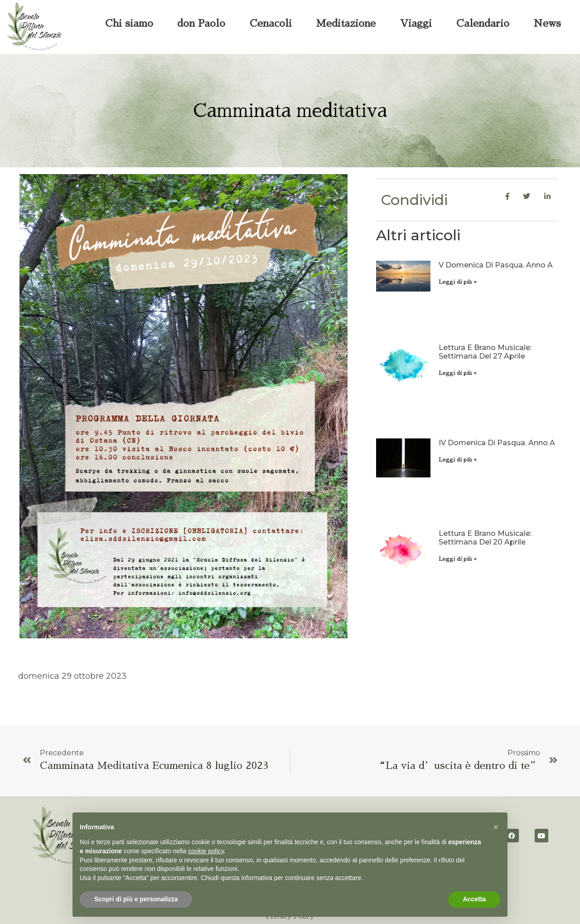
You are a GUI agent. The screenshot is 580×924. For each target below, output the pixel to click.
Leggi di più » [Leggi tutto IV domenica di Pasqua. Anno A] (458, 460)
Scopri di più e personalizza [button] (136, 899)
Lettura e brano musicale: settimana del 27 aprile (485, 352)
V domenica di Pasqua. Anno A (496, 265)
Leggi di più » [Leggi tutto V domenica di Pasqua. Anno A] (458, 282)
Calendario (483, 24)
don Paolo (201, 24)
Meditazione (346, 24)
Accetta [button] (474, 899)
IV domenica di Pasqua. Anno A (497, 443)
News (547, 24)
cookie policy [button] (206, 851)
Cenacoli (271, 24)
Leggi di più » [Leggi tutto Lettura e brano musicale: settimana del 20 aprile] (458, 559)
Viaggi (416, 24)
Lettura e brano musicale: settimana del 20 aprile (485, 538)
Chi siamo (129, 24)
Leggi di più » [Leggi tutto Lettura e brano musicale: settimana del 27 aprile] (458, 373)
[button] (496, 827)
